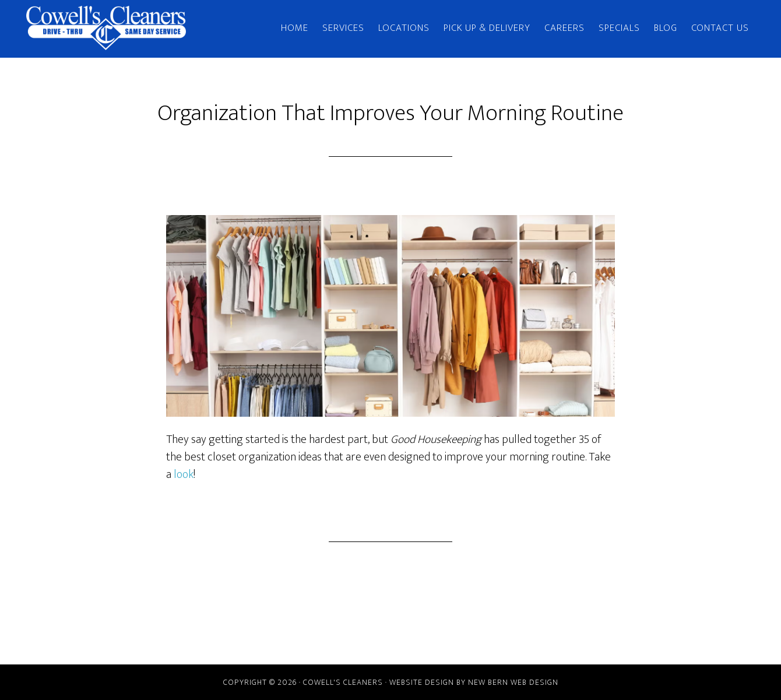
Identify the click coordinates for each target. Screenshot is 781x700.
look (184, 474)
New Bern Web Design (513, 682)
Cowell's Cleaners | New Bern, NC (131, 28)
